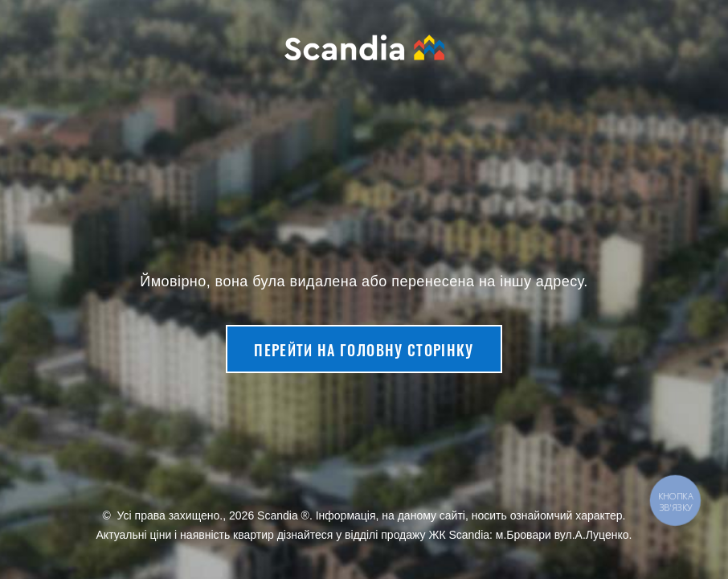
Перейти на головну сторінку (364, 350)
